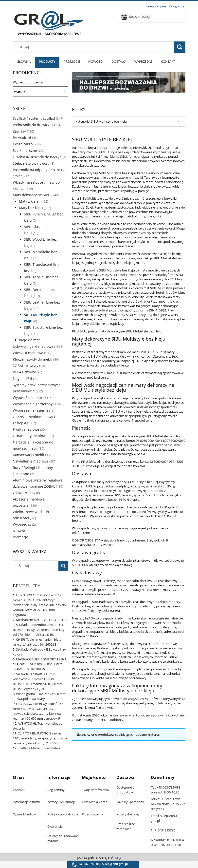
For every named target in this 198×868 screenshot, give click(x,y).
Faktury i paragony (130, 802)
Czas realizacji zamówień (126, 826)
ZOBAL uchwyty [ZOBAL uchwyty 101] (26, 366)
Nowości (20, 531)
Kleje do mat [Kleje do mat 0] (29, 340)
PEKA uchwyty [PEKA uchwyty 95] (24, 372)
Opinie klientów (24, 814)
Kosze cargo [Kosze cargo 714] (23, 144)
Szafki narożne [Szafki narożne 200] (25, 150)
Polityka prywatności (63, 814)
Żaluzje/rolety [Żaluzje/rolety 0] (24, 493)
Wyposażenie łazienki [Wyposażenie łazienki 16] (30, 410)
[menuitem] (24, 64)
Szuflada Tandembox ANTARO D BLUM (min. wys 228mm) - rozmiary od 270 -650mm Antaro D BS (39, 630)
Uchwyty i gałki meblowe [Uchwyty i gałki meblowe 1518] (33, 346)
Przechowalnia (92, 814)
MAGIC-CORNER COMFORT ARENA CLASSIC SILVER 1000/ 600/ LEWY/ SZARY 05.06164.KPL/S (40, 664)
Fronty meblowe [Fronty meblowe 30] (26, 429)
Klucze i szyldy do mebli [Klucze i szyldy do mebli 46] (33, 359)
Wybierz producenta (28, 82)
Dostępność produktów (125, 790)
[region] (129, 82)
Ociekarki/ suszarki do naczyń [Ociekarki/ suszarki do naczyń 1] (37, 157)
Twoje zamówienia (95, 790)
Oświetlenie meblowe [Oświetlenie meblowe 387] (31, 461)
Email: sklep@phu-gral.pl (164, 818)
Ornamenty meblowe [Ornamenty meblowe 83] (30, 436)
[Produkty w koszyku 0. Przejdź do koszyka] (136, 17)
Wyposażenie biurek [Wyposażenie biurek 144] (29, 397)
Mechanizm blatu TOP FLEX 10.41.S (42, 620)
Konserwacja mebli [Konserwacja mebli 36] (28, 455)
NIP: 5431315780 (163, 830)
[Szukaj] (180, 47)
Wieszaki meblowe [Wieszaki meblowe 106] (28, 353)
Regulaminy (56, 790)
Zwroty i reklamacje (62, 802)
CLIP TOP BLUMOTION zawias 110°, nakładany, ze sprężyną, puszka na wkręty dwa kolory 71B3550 (40, 738)
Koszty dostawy (128, 814)
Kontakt (19, 790)
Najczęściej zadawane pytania (63, 838)
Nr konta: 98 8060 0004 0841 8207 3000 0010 (168, 842)
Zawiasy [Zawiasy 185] (19, 131)
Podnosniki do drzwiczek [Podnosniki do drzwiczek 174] (33, 125)
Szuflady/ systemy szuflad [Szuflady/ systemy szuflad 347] (34, 118)
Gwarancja (55, 826)
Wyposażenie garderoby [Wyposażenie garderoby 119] (33, 404)
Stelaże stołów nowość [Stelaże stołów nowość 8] (31, 163)
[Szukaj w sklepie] (94, 47)
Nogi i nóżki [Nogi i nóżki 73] (22, 378)
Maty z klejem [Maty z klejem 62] (30, 201)
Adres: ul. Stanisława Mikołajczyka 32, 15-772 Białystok (168, 804)
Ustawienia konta (95, 802)
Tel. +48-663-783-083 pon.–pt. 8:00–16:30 (166, 790)
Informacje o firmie (27, 802)
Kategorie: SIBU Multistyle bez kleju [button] (101, 121)
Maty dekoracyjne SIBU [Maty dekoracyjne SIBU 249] (32, 195)
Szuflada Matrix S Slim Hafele (39, 748)
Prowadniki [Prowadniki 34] (22, 138)
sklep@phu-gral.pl (138, 416)
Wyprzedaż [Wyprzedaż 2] (22, 524)
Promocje (20, 537)
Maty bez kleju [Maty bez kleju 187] (31, 208)
